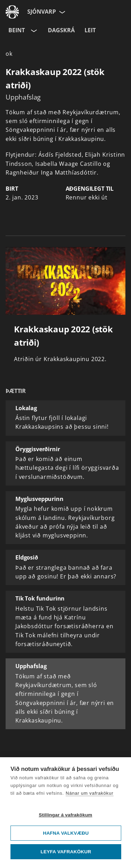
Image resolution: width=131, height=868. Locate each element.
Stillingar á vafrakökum (65, 815)
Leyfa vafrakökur (66, 852)
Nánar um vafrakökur (90, 793)
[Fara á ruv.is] (12, 12)
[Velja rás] (33, 30)
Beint (17, 30)
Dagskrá (61, 30)
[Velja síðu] (61, 12)
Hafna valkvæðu (66, 833)
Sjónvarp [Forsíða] (42, 12)
